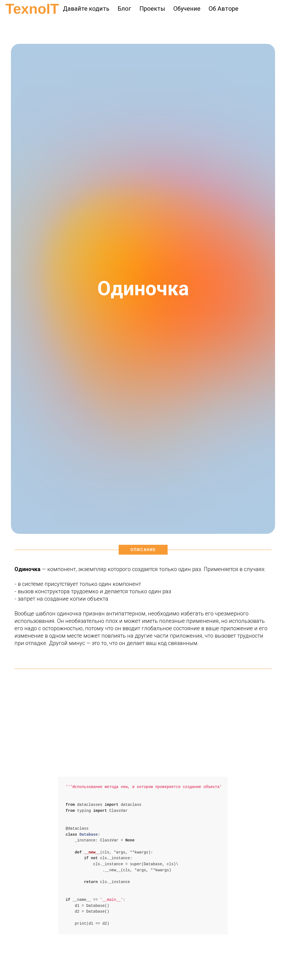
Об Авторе (224, 9)
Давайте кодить (86, 9)
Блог (124, 9)
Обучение (187, 9)
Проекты (152, 9)
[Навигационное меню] (9, 25)
